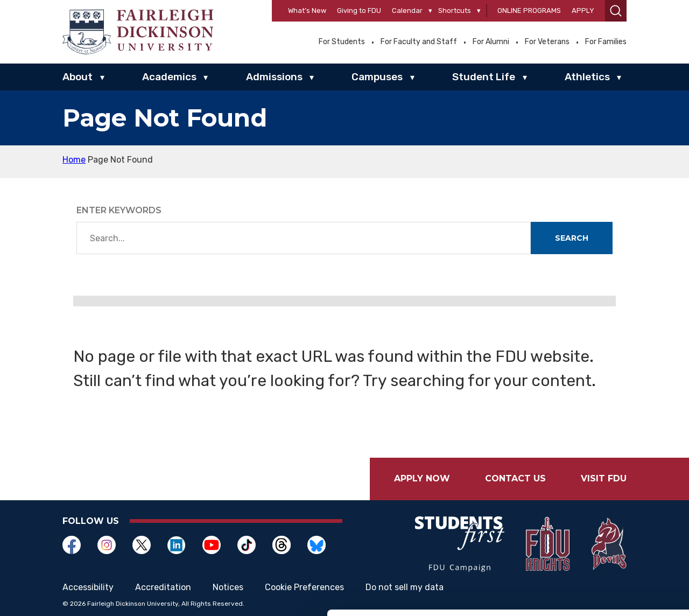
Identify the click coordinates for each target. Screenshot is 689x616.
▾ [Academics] (206, 78)
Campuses (377, 77)
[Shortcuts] (479, 11)
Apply (583, 10)
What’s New (307, 10)
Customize (599, 551)
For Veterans (547, 42)
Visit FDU (604, 478)
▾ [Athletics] (619, 78)
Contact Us (515, 478)
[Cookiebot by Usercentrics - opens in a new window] (70, 595)
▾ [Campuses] (412, 78)
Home (74, 160)
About (78, 77)
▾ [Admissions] (312, 78)
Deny (599, 586)
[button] (616, 11)
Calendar (407, 10)
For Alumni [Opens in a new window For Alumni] (491, 42)
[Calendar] (430, 11)
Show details (166, 595)
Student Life (484, 77)
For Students (342, 42)
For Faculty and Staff (419, 42)
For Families (606, 42)
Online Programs (529, 10)
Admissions (274, 77)
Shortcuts (455, 10)
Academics (169, 77)
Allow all (599, 516)
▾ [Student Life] (525, 78)
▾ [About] (102, 78)
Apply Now (422, 478)
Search (572, 238)
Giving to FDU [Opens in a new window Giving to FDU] (359, 10)
